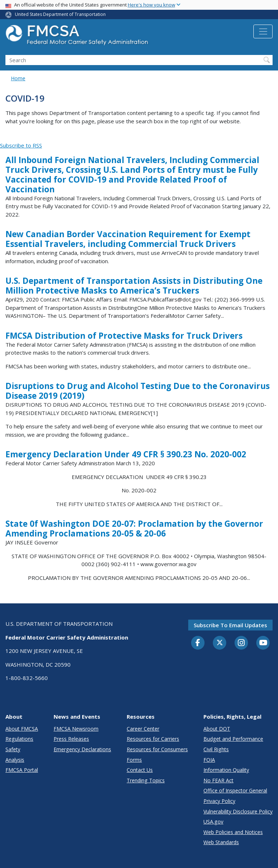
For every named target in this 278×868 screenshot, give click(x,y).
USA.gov (213, 822)
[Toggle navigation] (263, 31)
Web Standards (221, 842)
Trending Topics (146, 780)
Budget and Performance (233, 739)
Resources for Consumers (157, 749)
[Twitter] (220, 643)
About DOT (217, 729)
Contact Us (140, 770)
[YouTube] (263, 643)
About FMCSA (22, 729)
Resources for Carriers (153, 739)
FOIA (209, 760)
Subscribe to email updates (230, 625)
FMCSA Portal (22, 770)
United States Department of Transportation (60, 14)
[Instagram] (241, 643)
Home (18, 78)
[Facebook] (198, 643)
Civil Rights (216, 749)
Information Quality (226, 770)
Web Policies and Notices (233, 832)
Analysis (15, 760)
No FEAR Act (218, 780)
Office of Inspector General (235, 790)
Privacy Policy (219, 801)
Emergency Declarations (82, 749)
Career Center (143, 729)
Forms (134, 760)
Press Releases (71, 739)
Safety (13, 749)
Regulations (19, 739)
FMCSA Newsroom (76, 729)
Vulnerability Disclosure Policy (238, 811)
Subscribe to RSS (21, 145)
